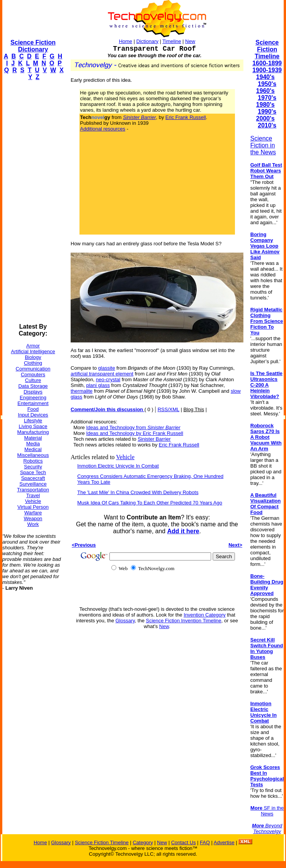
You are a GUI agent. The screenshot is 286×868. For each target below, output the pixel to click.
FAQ (205, 842)
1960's (265, 91)
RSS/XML (168, 409)
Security (33, 467)
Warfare (33, 513)
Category (143, 842)
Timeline (172, 41)
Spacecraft (33, 478)
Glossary (125, 621)
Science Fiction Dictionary (33, 46)
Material (33, 438)
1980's (265, 105)
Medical (33, 449)
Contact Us (184, 842)
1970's (267, 98)
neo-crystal (108, 379)
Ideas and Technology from (133, 427)
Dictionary (147, 41)
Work (33, 524)
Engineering (33, 398)
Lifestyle (33, 421)
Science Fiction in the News (263, 145)
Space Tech (33, 472)
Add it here (183, 531)
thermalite (82, 391)
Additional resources (103, 129)
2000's (265, 118)
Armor (33, 346)
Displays (33, 392)
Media (33, 444)
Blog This (194, 409)
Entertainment (33, 403)
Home (126, 41)
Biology (33, 357)
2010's (267, 125)
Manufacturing (33, 432)
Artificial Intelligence (33, 351)
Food (33, 409)
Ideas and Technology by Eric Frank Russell (135, 433)
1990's (267, 112)
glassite (107, 368)
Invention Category (204, 615)
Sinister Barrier (154, 439)
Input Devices (33, 415)
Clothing (33, 363)
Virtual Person (33, 507)
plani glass (98, 385)
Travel (33, 495)
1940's (265, 77)
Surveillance (33, 484)
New (190, 41)
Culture (33, 380)
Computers (33, 374)
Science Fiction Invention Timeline (184, 621)
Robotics (33, 461)
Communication (33, 369)
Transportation (33, 490)
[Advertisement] (33, 202)
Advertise (224, 842)
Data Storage (33, 386)
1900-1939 (267, 70)
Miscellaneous (33, 455)
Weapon (33, 518)
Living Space (33, 426)
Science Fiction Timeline (267, 49)
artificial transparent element (102, 374)
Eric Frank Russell (186, 117)
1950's (267, 84)
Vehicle (33, 501)
